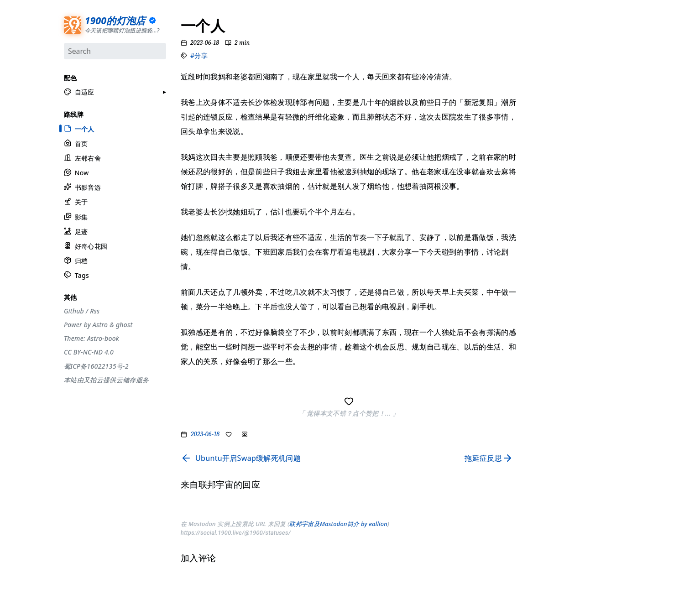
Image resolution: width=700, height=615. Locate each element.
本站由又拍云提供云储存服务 (106, 379)
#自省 (539, 159)
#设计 (539, 77)
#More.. (542, 206)
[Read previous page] (241, 458)
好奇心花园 (86, 245)
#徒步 (539, 182)
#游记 (539, 136)
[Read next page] (491, 458)
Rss (95, 310)
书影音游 (82, 186)
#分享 (199, 55)
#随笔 (539, 194)
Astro (100, 324)
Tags (76, 274)
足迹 (76, 231)
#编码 (539, 124)
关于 (76, 201)
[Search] (115, 51)
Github (74, 310)
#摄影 (539, 65)
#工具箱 (541, 89)
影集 (76, 216)
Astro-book (103, 338)
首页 (76, 143)
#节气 (539, 53)
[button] (79, 91)
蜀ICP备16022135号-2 (96, 365)
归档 (76, 260)
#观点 (539, 112)
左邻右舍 (82, 157)
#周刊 (539, 147)
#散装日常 (544, 171)
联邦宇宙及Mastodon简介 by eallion (338, 524)
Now (76, 172)
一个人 (79, 128)
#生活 (539, 100)
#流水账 (541, 42)
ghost (124, 324)
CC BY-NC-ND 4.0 (89, 351)
